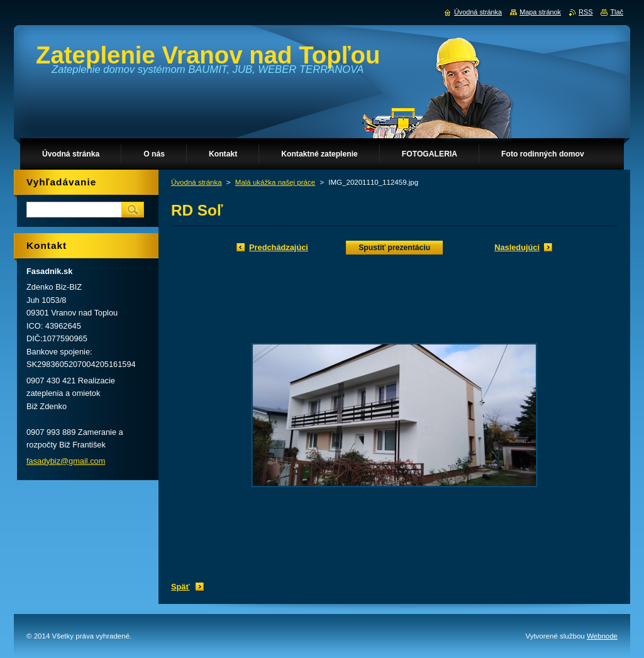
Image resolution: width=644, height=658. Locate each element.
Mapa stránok (540, 12)
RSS (586, 12)
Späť (180, 587)
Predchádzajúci (279, 247)
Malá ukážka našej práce (275, 182)
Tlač (617, 12)
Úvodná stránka (197, 182)
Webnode (602, 636)
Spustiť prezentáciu (394, 248)
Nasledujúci (517, 247)
